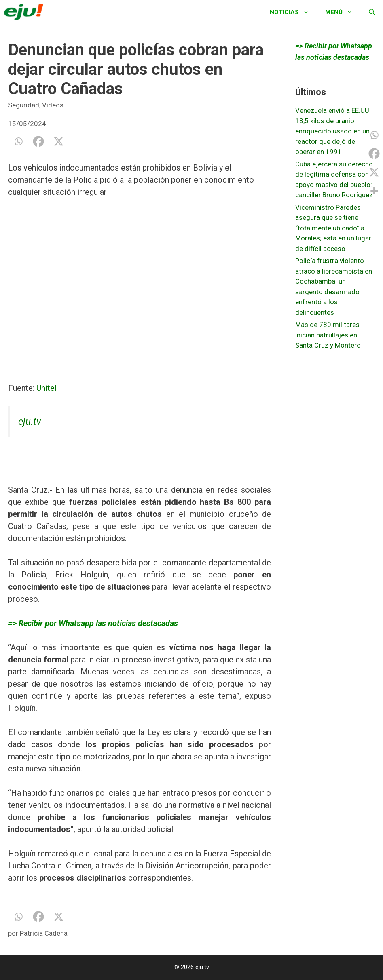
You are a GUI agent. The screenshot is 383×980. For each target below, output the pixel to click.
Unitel (47, 388)
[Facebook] (38, 141)
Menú (343, 12)
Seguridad (24, 105)
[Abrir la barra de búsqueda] (372, 12)
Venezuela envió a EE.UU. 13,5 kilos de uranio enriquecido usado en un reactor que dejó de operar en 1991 (333, 131)
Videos (53, 105)
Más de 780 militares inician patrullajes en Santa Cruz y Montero (328, 335)
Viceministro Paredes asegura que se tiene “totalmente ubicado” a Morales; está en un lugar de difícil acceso (333, 228)
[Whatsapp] (18, 141)
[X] (59, 141)
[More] (374, 191)
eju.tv (30, 422)
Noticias (293, 12)
